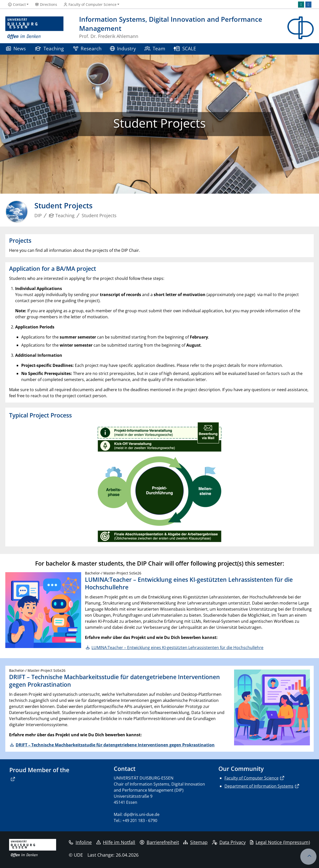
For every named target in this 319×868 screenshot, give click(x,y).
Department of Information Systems (259, 786)
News (16, 48)
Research (87, 48)
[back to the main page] (301, 28)
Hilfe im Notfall (116, 842)
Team (155, 48)
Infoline (80, 842)
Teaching (50, 48)
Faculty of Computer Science (252, 778)
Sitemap (195, 842)
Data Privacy (229, 842)
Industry (123, 48)
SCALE (185, 48)
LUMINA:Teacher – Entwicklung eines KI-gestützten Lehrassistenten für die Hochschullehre (177, 648)
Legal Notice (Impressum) (280, 842)
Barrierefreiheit (159, 842)
